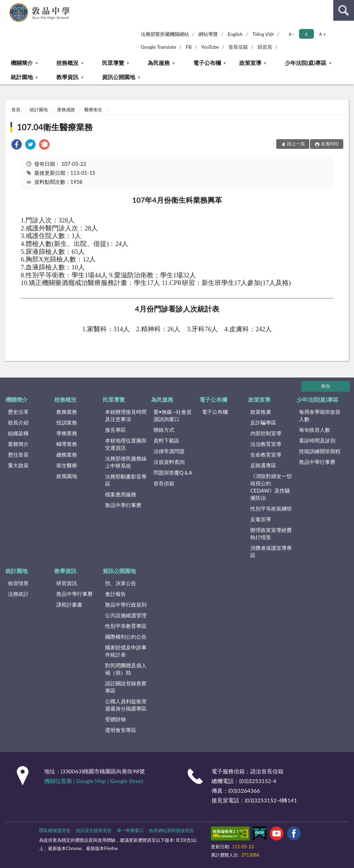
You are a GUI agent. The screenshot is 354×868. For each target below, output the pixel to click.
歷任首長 (18, 455)
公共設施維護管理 (126, 615)
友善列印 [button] (330, 144)
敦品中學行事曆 (123, 505)
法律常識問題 (169, 451)
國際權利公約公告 (126, 637)
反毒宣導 (261, 519)
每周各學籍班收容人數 (320, 415)
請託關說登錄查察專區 (126, 687)
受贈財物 (115, 719)
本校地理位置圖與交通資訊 (126, 444)
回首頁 (265, 47)
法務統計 (18, 594)
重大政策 (18, 465)
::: (6, 5)
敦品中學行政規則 (126, 604)
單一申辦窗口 (130, 830)
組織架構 (18, 433)
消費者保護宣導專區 (271, 551)
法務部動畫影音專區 (126, 480)
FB (189, 47)
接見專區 (115, 430)
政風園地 (67, 476)
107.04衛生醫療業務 (55, 127)
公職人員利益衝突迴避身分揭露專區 (126, 705)
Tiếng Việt (263, 34)
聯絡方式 (164, 430)
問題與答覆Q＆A (173, 473)
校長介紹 (18, 422)
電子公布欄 (207, 63)
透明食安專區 (121, 730)
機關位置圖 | (60, 781)
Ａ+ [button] (322, 34)
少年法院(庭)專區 (306, 63)
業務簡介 (18, 444)
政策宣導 (250, 63)
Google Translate (159, 47)
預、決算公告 (121, 583)
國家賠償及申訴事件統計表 (126, 651)
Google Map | (93, 781)
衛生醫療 (67, 465)
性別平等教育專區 (126, 626)
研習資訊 (67, 583)
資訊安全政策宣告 (94, 830)
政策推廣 (261, 412)
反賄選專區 (263, 465)
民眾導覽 (113, 63)
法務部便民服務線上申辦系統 (126, 462)
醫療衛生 (93, 109)
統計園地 (22, 77)
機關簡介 (22, 63)
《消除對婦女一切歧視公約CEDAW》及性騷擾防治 (271, 487)
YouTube (210, 47)
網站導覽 (208, 34)
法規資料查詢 (169, 462)
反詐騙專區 (263, 422)
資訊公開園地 (119, 77)
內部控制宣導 (266, 433)
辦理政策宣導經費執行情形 (271, 533)
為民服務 (159, 63)
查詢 (344, 10)
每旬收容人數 (315, 430)
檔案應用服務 (121, 494)
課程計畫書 (69, 604)
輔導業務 (67, 444)
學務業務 (67, 433)
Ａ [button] (306, 34)
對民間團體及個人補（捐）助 (126, 669)
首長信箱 (238, 47)
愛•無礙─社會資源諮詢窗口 (173, 415)
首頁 (16, 109)
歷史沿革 (18, 412)
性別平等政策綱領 (271, 508)
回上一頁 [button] (296, 144)
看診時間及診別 (317, 440)
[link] (17, 145)
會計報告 (115, 594)
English (235, 34)
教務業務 (67, 412)
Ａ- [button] (291, 34)
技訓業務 (67, 422)
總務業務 (67, 455)
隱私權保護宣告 (55, 830)
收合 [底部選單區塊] (326, 386)
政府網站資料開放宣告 (171, 830)
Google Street (127, 781)
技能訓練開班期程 (320, 451)
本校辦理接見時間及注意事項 (126, 415)
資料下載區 (166, 440)
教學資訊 (67, 77)
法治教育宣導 (266, 444)
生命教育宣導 (266, 455)
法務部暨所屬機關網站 (165, 34)
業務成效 (66, 109)
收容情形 (18, 583)
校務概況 (67, 63)
